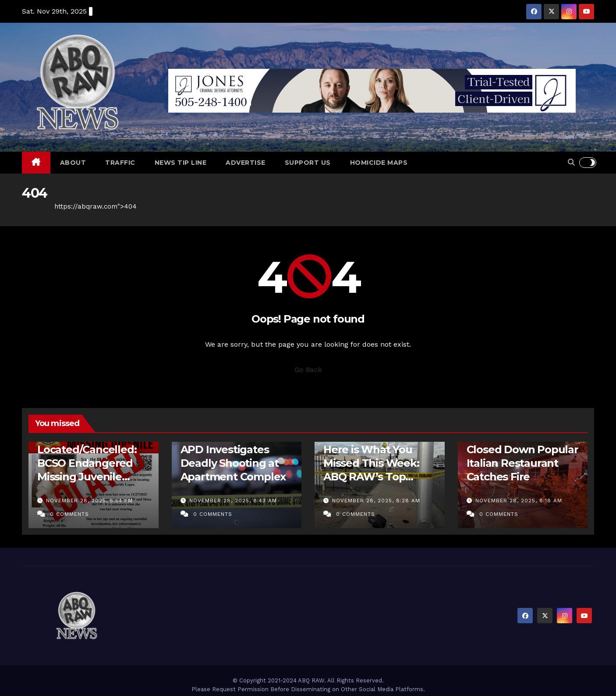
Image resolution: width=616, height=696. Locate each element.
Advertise (246, 163)
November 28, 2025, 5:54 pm (89, 501)
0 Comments (69, 514)
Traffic (120, 163)
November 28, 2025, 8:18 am (519, 501)
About (73, 163)
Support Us (308, 163)
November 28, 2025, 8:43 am (233, 501)
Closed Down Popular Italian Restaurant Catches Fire (522, 463)
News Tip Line (181, 163)
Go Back (308, 370)
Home (32, 206)
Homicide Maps (379, 163)
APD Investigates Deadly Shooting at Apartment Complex (233, 463)
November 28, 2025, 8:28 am (376, 501)
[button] (571, 162)
